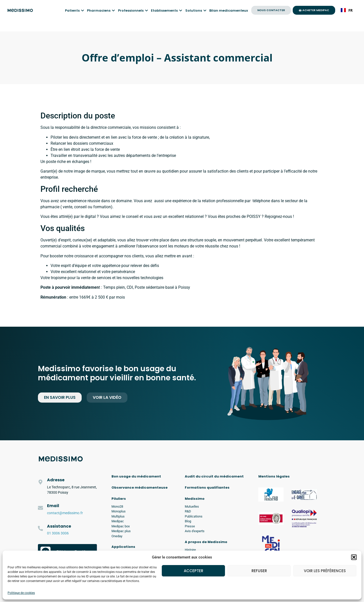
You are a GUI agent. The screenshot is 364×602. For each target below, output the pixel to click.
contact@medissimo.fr (65, 513)
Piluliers (119, 499)
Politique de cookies (21, 593)
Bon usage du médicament (136, 476)
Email (53, 506)
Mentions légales (274, 476)
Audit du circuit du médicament (214, 476)
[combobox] (347, 10)
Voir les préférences (325, 571)
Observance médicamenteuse (140, 487)
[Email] (40, 508)
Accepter (194, 571)
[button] (354, 557)
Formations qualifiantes (207, 487)
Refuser (259, 571)
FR (347, 10)
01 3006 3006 (58, 533)
